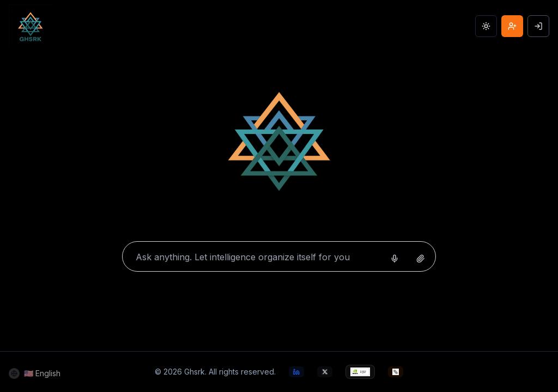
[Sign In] (538, 26)
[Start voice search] (395, 259)
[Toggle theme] (486, 26)
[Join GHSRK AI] (512, 26)
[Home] (279, 145)
